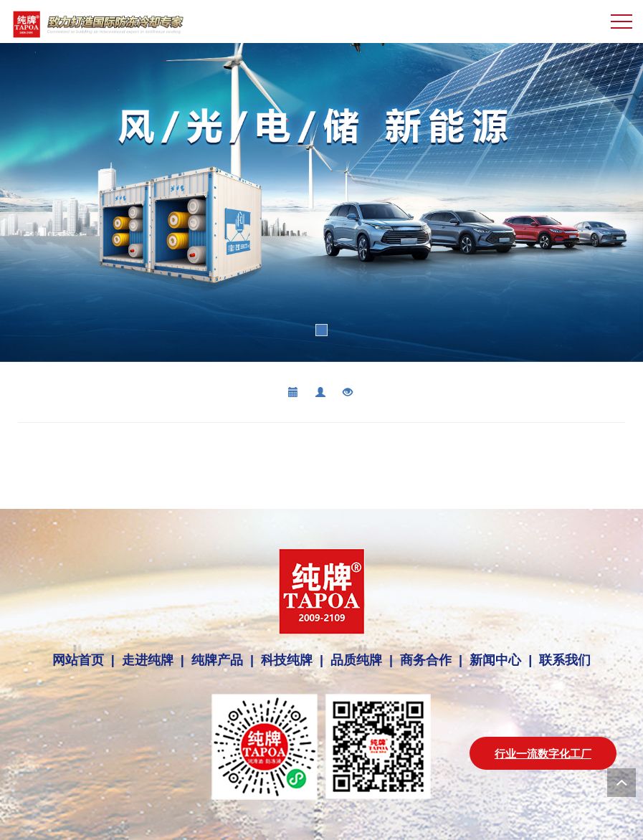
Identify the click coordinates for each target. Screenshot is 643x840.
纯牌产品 (217, 660)
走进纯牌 (148, 660)
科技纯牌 (287, 660)
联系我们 (561, 660)
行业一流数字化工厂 (543, 753)
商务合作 (426, 660)
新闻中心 (495, 660)
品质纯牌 (356, 660)
